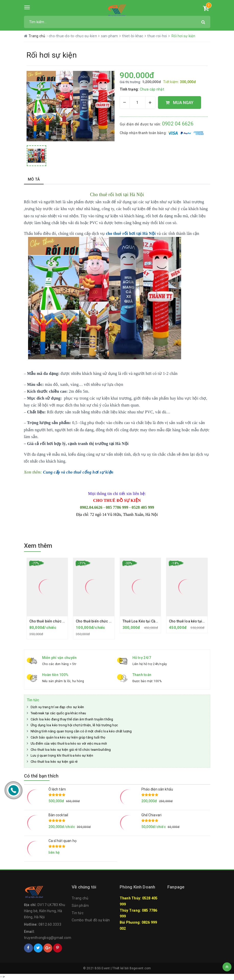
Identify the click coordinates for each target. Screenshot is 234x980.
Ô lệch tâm (57, 789)
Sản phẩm (80, 906)
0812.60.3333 (50, 924)
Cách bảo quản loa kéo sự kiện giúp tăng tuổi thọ (68, 737)
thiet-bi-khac (133, 36)
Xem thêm (38, 546)
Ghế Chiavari (152, 815)
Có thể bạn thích (41, 776)
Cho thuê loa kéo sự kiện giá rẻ (54, 762)
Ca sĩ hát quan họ (63, 841)
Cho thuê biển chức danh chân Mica (59, 621)
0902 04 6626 (178, 124)
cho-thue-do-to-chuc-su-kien (73, 36)
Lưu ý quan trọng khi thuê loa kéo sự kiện (62, 755)
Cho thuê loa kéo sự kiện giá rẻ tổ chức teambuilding (71, 750)
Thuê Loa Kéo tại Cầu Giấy (144, 621)
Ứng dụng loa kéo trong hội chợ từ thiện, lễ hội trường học (74, 725)
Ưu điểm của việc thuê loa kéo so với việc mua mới (69, 743)
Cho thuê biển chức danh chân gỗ (104, 621)
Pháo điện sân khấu (157, 789)
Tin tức (33, 700)
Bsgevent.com (140, 968)
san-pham (110, 36)
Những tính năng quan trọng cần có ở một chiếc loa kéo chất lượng (81, 731)
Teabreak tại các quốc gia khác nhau (58, 713)
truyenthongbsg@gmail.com (48, 938)
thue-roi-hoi (157, 36)
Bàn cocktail (58, 815)
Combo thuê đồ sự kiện (91, 920)
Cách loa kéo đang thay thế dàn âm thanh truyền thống (72, 719)
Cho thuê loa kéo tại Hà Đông (193, 621)
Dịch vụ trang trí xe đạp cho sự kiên (57, 707)
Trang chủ (80, 898)
